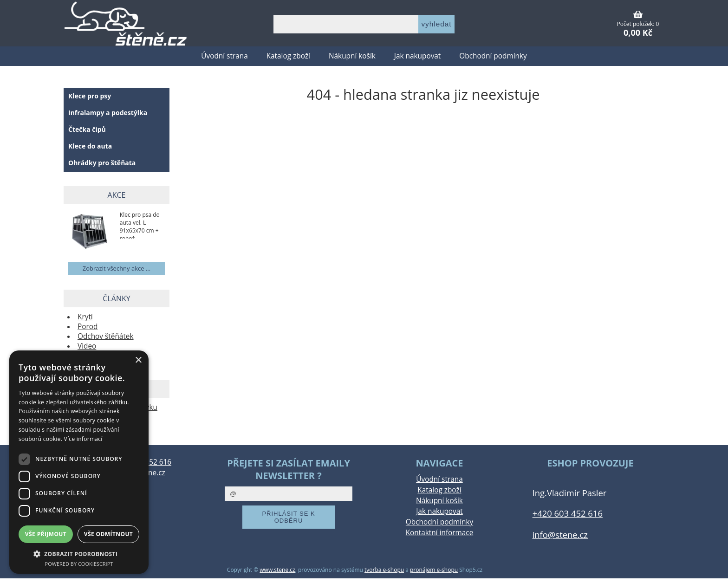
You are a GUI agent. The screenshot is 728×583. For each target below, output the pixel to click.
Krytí (85, 317)
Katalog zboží (288, 56)
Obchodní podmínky (493, 56)
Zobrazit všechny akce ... (117, 268)
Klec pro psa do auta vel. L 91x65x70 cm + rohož (140, 225)
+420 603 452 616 (568, 513)
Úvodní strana (224, 56)
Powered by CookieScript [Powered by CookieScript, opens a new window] (79, 564)
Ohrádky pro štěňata (102, 163)
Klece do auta (90, 146)
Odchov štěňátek (106, 336)
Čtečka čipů (87, 129)
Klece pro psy (90, 96)
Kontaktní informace (440, 533)
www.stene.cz (277, 570)
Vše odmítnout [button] (108, 534)
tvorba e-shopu (384, 570)
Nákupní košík (352, 56)
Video (87, 346)
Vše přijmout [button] (46, 534)
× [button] (138, 360)
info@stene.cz (560, 534)
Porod (88, 327)
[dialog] (79, 462)
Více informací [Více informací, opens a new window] (83, 439)
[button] (79, 554)
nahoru (714, 569)
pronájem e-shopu (434, 570)
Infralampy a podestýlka (108, 113)
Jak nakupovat (417, 56)
